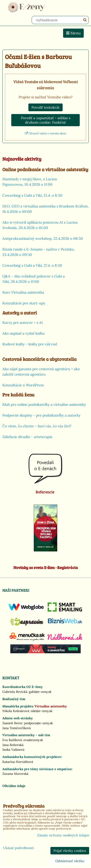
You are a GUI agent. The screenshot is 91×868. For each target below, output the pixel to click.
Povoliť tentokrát (45, 107)
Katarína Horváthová (18, 762)
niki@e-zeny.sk (42, 711)
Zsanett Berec (12, 723)
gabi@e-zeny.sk (40, 692)
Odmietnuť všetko (70, 861)
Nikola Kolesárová (16, 711)
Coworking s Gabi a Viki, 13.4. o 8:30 (32, 195)
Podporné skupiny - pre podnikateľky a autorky (41, 415)
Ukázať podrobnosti (19, 848)
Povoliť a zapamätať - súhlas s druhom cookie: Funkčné (46, 120)
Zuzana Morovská (15, 774)
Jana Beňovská (13, 745)
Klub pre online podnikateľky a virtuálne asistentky (44, 404)
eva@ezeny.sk (33, 740)
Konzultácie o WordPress (23, 385)
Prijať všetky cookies (70, 851)
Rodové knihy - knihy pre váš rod (30, 344)
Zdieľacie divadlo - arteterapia (27, 437)
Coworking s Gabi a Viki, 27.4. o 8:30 (32, 265)
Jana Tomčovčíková (17, 728)
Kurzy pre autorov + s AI (23, 323)
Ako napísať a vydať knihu (23, 333)
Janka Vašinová (13, 750)
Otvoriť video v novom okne (46, 133)
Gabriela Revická (15, 692)
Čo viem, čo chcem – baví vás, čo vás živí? (37, 426)
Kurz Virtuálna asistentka (23, 292)
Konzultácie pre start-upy (24, 303)
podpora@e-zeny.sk (38, 723)
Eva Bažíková (12, 740)
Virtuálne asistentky (51, 706)
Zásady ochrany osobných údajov (63, 835)
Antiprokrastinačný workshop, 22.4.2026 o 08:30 (43, 238)
